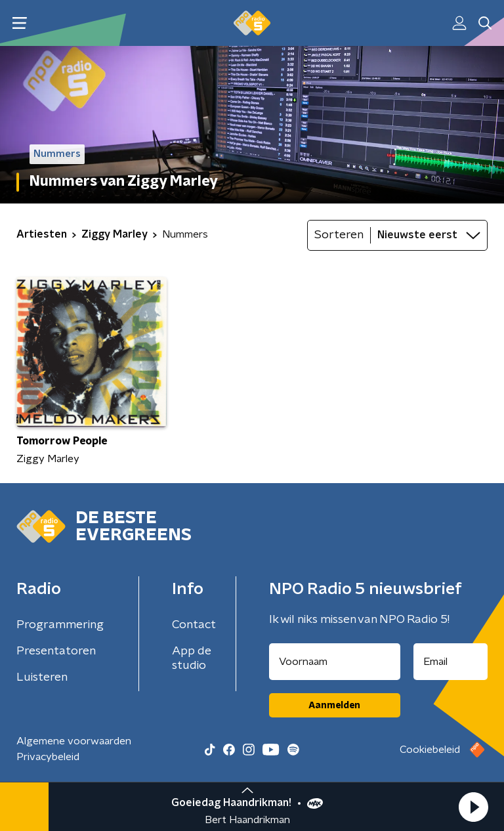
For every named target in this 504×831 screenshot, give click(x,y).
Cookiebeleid (430, 750)
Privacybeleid (48, 757)
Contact (194, 625)
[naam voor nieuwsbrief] (335, 662)
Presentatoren (56, 651)
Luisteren (42, 677)
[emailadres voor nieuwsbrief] (451, 662)
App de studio (192, 658)
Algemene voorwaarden (74, 741)
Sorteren (339, 235)
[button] (473, 807)
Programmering (60, 625)
